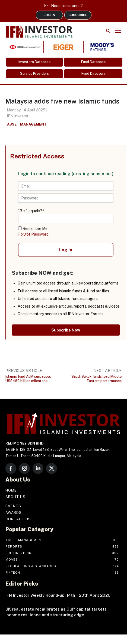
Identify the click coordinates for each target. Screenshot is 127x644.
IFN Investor (18, 116)
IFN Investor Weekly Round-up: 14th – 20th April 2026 (58, 595)
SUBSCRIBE (78, 15)
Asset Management (27, 124)
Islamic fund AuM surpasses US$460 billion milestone (28, 379)
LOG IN (49, 15)
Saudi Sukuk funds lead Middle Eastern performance (96, 379)
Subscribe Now (66, 330)
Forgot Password (33, 234)
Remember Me (33, 229)
